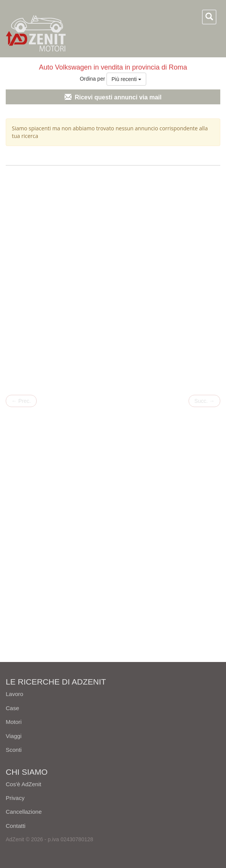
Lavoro (15, 694)
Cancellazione (24, 812)
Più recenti (126, 79)
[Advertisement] (113, 227)
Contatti (16, 826)
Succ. (204, 401)
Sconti (14, 750)
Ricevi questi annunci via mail (118, 98)
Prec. (21, 401)
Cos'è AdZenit (23, 784)
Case (12, 708)
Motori (14, 722)
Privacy (15, 798)
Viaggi (14, 736)
